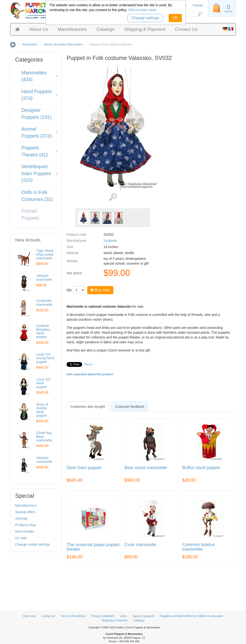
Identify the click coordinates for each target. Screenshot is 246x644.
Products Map (25, 525)
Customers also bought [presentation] (88, 407)
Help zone (29, 616)
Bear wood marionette (146, 468)
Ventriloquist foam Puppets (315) (36, 173)
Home (13, 45)
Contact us (48, 616)
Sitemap (21, 518)
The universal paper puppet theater (93, 547)
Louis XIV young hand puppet (45, 358)
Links (123, 616)
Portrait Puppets (30, 214)
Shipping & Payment (145, 29)
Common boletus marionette (199, 547)
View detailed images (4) (113, 197)
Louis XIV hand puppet (43, 383)
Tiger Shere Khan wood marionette (45, 254)
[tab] (88, 407)
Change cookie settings (33, 544)
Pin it (88, 364)
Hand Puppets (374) (37, 95)
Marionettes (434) (34, 76)
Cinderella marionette (44, 303)
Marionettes (30, 45)
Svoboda (110, 241)
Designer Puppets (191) (37, 114)
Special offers (25, 512)
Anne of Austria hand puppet (42, 410)
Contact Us (186, 29)
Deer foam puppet (84, 468)
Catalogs (106, 29)
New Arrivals (25, 531)
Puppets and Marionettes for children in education (191, 616)
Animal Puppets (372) (37, 132)
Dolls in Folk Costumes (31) (37, 196)
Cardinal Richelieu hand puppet (43, 331)
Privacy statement (103, 616)
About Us (39, 29)
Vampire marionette (44, 277)
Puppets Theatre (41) (35, 151)
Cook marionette (140, 545)
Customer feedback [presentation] (130, 407)
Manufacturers (72, 29)
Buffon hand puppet (201, 468)
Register (198, 5)
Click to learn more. (143, 10)
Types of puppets (143, 616)
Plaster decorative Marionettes (63, 45)
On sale (21, 538)
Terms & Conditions (73, 616)
